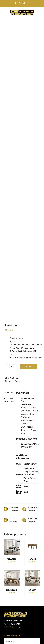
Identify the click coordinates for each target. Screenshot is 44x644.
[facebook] (35, 498)
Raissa (32, 291)
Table (17, 113)
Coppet (32, 322)
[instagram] (40, 498)
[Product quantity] (11, 99)
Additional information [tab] (8, 132)
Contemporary (30, 196)
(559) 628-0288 (13, 359)
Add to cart (29, 99)
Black (26, 218)
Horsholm (12, 322)
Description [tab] (8, 125)
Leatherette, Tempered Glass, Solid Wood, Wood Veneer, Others (31, 207)
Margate (12, 291)
